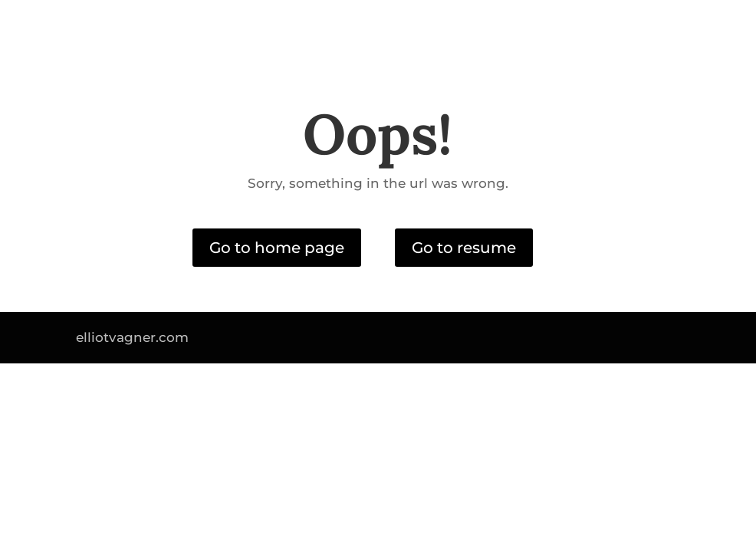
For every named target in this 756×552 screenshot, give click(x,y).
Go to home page (277, 248)
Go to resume (464, 248)
